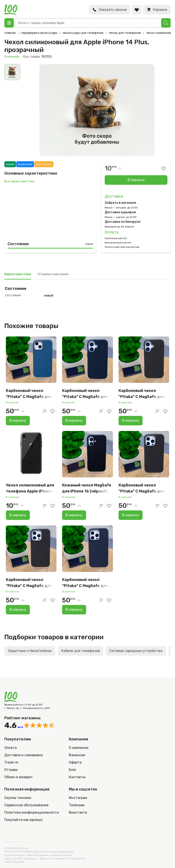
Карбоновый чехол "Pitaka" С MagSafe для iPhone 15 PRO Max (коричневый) (29, 583)
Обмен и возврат (19, 777)
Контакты (77, 777)
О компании (79, 748)
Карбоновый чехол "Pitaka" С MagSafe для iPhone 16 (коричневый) (142, 394)
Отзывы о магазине (53, 274)
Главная (10, 33)
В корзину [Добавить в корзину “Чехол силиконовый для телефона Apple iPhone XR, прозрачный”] (18, 515)
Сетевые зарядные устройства (136, 651)
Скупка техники (18, 798)
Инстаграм (78, 798)
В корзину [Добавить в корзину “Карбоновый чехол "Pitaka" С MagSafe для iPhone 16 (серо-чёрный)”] (74, 421)
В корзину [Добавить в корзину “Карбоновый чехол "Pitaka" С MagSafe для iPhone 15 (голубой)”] (18, 421)
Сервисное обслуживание (26, 805)
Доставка (114, 196)
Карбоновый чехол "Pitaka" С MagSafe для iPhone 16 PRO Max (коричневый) (141, 488)
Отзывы (11, 770)
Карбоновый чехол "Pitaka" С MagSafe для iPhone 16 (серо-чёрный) (87, 394)
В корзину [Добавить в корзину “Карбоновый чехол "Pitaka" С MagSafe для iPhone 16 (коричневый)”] (131, 421)
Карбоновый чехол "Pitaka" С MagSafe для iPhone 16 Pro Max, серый (87, 583)
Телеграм (77, 805)
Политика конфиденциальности (32, 812)
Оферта (75, 762)
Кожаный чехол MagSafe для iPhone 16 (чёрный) (87, 488)
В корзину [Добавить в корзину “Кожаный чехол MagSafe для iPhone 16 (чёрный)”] (74, 515)
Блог (73, 770)
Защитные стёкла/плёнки (30, 651)
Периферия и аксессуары (39, 33)
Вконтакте (78, 812)
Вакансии (77, 755)
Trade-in (11, 762)
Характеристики (18, 274)
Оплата (112, 232)
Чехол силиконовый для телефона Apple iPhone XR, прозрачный (30, 488)
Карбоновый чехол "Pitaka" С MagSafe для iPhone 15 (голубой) (29, 394)
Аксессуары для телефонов (83, 33)
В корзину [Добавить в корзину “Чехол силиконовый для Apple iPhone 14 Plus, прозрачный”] (136, 180)
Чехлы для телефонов (125, 33)
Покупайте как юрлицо (23, 820)
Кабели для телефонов (80, 651)
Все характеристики (19, 181)
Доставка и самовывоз (24, 755)
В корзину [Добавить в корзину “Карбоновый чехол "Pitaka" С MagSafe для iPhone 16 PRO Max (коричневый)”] (131, 515)
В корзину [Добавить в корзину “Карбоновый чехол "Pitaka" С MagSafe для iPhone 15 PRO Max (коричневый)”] (18, 610)
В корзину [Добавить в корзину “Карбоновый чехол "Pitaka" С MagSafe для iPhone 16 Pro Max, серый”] (74, 610)
